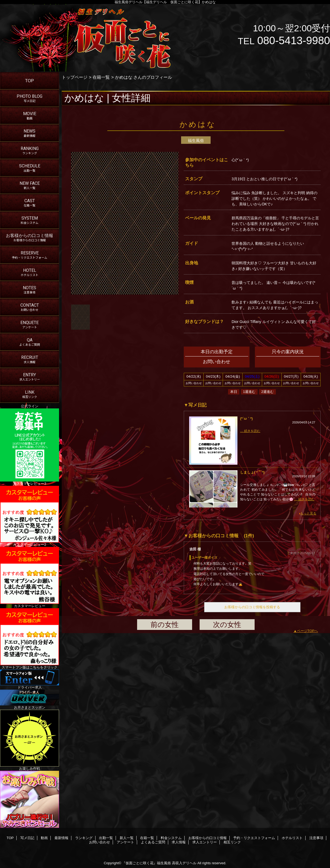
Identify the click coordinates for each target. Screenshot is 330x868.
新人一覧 (127, 838)
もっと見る (308, 513)
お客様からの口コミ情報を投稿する (252, 607)
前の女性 (165, 625)
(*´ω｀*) (246, 418)
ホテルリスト (292, 838)
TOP (30, 81)
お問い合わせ (100, 842)
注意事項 (316, 838)
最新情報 (61, 838)
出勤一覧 (106, 838)
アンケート (125, 842)
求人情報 (179, 842)
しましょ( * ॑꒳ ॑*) (252, 472)
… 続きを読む (250, 431)
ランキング (84, 838)
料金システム (171, 838)
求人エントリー (205, 842)
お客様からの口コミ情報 (208, 838)
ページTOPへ (308, 631)
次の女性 (227, 625)
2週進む (267, 392)
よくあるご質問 (153, 842)
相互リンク (232, 842)
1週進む (249, 392)
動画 (44, 838)
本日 (234, 392)
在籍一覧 (101, 77)
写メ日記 (27, 838)
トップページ (75, 77)
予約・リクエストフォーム (254, 838)
